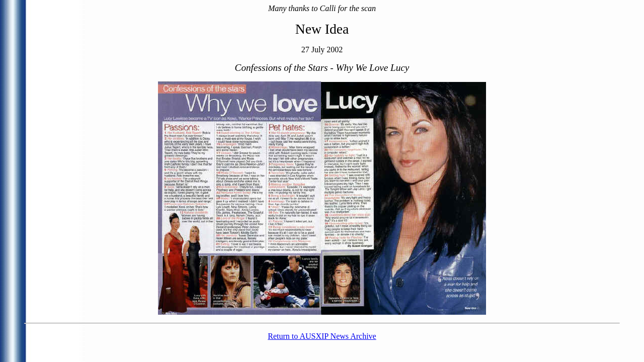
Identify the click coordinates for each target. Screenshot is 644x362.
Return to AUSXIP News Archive (322, 336)
